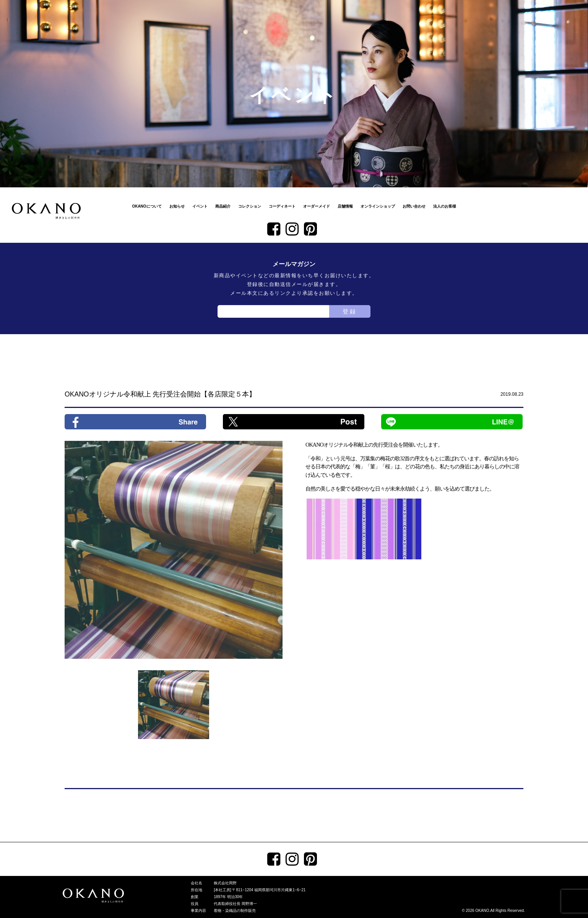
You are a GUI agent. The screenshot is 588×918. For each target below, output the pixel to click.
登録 (350, 311)
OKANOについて (147, 206)
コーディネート (282, 206)
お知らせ (177, 206)
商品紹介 (223, 206)
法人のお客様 (445, 206)
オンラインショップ (378, 206)
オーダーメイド (317, 206)
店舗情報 (345, 206)
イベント (200, 206)
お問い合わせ (414, 206)
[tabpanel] (174, 550)
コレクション (250, 206)
